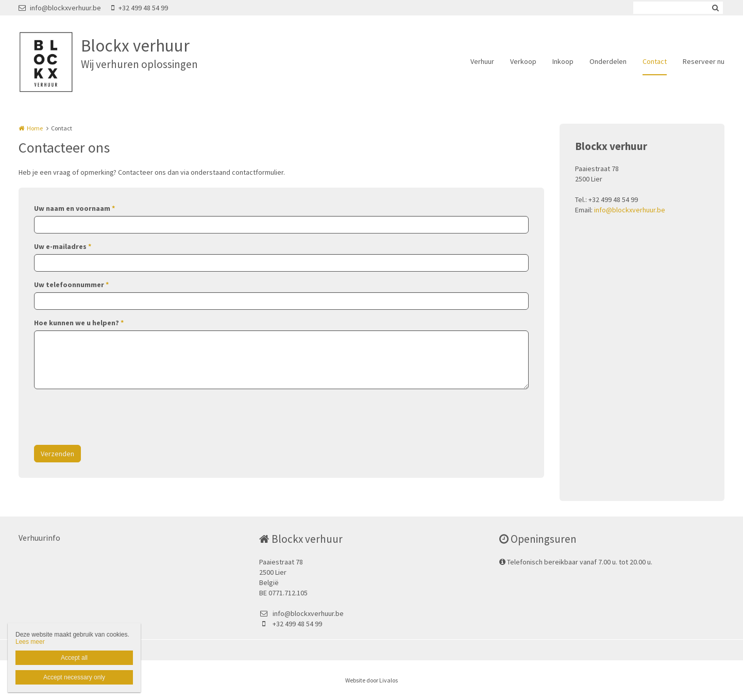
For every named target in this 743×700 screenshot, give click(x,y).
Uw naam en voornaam (74, 208)
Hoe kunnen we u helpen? (79, 323)
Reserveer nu (704, 61)
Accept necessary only (74, 677)
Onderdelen (608, 61)
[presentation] (112, 417)
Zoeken (715, 8)
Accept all (74, 658)
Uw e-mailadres (63, 246)
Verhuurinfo (39, 538)
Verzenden (57, 454)
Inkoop (563, 61)
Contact (655, 61)
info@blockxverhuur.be (60, 8)
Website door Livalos (371, 680)
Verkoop (523, 61)
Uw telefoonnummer (71, 285)
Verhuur (482, 61)
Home (35, 128)
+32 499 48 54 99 (140, 8)
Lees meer (30, 642)
